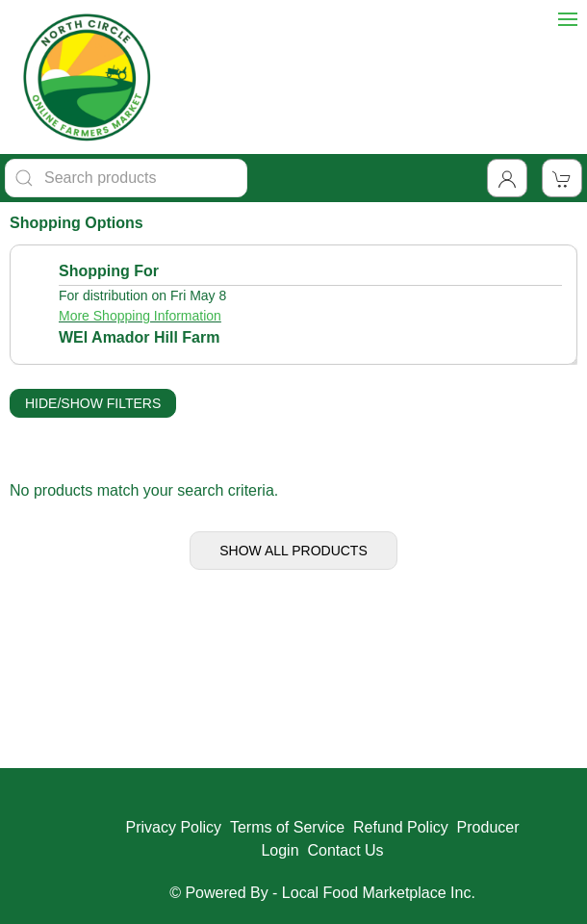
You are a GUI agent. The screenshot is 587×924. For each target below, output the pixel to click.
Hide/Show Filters (93, 403)
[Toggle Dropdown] (507, 178)
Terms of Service (287, 827)
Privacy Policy (173, 827)
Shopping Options (77, 223)
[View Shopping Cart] (562, 178)
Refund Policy (401, 827)
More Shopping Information (140, 316)
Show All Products (293, 551)
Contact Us (345, 850)
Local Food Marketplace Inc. (379, 893)
